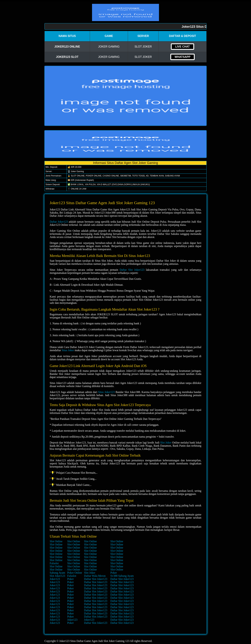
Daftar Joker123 (59, 222)
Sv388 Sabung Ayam (122, 576)
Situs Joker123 (106, 392)
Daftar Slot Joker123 (132, 270)
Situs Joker (68, 350)
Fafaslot (54, 563)
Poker (114, 573)
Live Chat (182, 47)
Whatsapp (182, 57)
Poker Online (75, 573)
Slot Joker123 (57, 576)
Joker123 (55, 579)
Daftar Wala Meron (95, 576)
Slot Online (56, 541)
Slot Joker (166, 443)
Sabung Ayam (57, 573)
